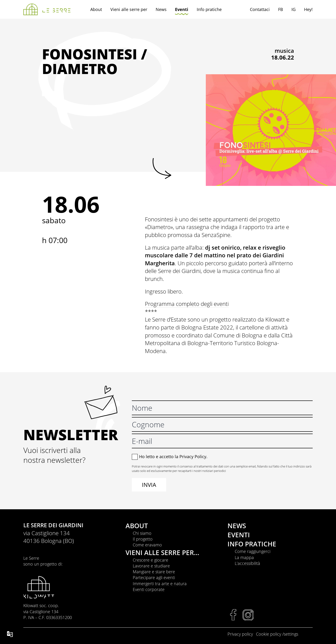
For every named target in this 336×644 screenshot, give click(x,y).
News (161, 9)
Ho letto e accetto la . (173, 456)
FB (281, 9)
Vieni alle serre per (129, 9)
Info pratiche (209, 9)
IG (294, 9)
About (96, 9)
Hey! (308, 9)
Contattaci (260, 9)
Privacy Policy (193, 456)
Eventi (182, 9)
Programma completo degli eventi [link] (187, 304)
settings (291, 634)
